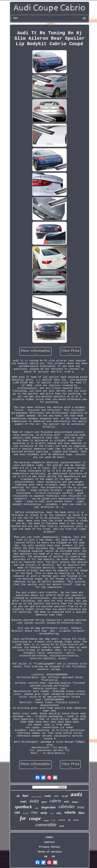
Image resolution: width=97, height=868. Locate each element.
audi (77, 795)
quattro (76, 820)
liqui (25, 796)
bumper (75, 802)
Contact (49, 842)
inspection (48, 807)
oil (18, 796)
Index (49, 837)
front (81, 807)
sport (44, 802)
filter (82, 813)
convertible (46, 825)
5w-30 (25, 813)
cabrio (55, 801)
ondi (24, 802)
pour (56, 796)
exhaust (62, 820)
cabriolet (66, 807)
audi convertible (36, 797)
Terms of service (49, 852)
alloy (59, 813)
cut (17, 812)
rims (34, 812)
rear (66, 802)
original (46, 820)
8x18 (62, 826)
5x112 (34, 801)
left (69, 820)
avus (52, 813)
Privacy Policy (50, 847)
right (37, 808)
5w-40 (65, 796)
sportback (23, 807)
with (53, 820)
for (23, 818)
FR (53, 857)
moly (44, 813)
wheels (70, 812)
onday (48, 796)
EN (46, 857)
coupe (35, 818)
